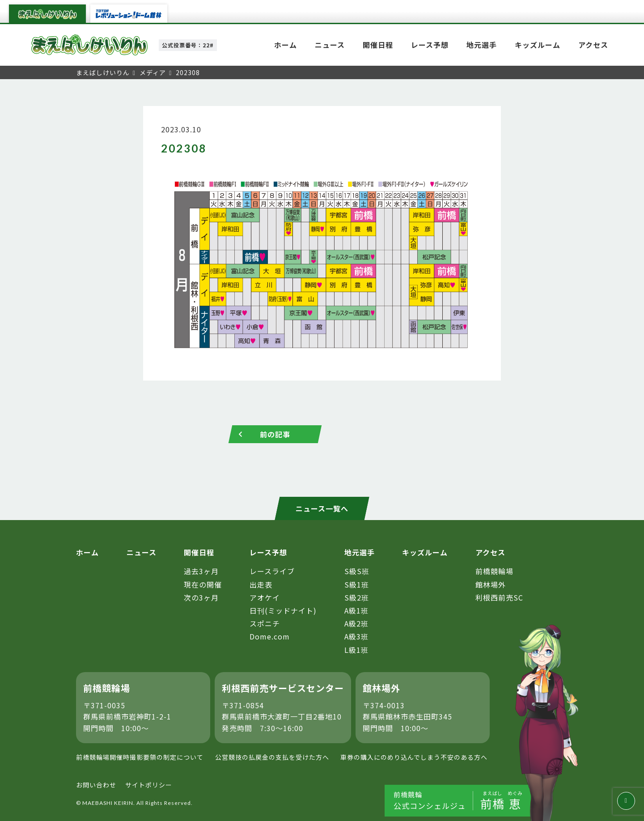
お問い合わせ (96, 785)
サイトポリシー (149, 785)
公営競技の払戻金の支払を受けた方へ (272, 757)
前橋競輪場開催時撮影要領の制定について (140, 757)
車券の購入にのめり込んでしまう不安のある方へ (414, 757)
